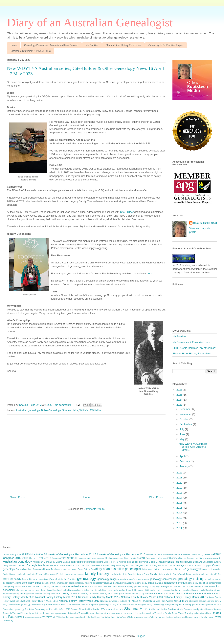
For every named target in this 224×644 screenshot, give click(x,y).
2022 (180, 473)
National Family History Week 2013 (79, 601)
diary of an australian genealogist (118, 569)
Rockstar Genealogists (37, 609)
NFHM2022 (144, 601)
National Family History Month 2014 (56, 597)
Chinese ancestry (66, 565)
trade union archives (115, 613)
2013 (180, 518)
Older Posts (156, 497)
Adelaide (186, 554)
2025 (180, 395)
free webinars (29, 579)
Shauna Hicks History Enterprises (123, 45)
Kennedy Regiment (134, 590)
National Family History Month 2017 (185, 597)
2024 (180, 400)
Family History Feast (139, 574)
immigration (167, 586)
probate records (214, 605)
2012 (180, 523)
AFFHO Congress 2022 (55, 558)
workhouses (187, 617)
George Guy (9, 587)
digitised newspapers (163, 569)
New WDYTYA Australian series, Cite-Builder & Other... (193, 447)
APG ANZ (171, 558)
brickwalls (187, 562)
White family (111, 617)
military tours (106, 593)
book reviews (142, 562)
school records (116, 609)
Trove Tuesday (186, 613)
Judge (122, 590)
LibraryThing (181, 590)
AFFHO (208, 554)
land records (155, 590)
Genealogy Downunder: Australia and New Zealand (51, 45)
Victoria (20, 617)
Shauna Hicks (70, 410)
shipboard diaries (159, 609)
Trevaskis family (163, 613)
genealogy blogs (107, 579)
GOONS (27, 587)
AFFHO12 (72, 558)
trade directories (97, 613)
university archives (203, 613)
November (186, 414)
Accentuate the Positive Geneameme (163, 555)
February (185, 461)
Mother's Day (138, 594)
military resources (90, 593)
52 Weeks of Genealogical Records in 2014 (69, 554)
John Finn (89, 590)
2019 (180, 488)
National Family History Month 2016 (142, 597)
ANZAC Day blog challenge (151, 558)
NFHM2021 (133, 601)
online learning (38, 605)
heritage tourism (84, 586)
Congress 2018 (159, 565)
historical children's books (106, 587)
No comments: (64, 405)
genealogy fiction (50, 583)
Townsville (84, 613)
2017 (180, 498)
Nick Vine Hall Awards (162, 601)
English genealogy (65, 574)
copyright (207, 565)
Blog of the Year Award (114, 562)
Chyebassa (95, 565)
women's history (151, 617)
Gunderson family (41, 586)
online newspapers (55, 604)
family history (97, 573)
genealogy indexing (83, 583)
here (149, 273)
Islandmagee (22, 590)
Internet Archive (201, 587)
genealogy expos (32, 583)
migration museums (33, 594)
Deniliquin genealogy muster (64, 569)
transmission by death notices (140, 613)
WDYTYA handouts (62, 617)
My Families (92, 45)
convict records (194, 565)
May (182, 439)
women (139, 617)
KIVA (146, 590)
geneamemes (215, 583)
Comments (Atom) (94, 509)
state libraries (206, 609)
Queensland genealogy (14, 609)
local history (193, 590)
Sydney (217, 609)
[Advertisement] (86, 454)
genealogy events (12, 583)
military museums (71, 593)
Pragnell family (145, 605)
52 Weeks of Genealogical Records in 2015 (120, 554)
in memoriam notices (184, 587)
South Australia (175, 609)
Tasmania (7, 613)
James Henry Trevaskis (39, 590)
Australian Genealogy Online (47, 562)
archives (200, 558)
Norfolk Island (181, 601)
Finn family (15, 579)
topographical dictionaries (66, 613)
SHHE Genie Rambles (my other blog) (194, 348)
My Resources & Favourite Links (191, 342)
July (182, 429)
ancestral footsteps (106, 558)
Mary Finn (19, 594)
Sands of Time (100, 609)
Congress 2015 (143, 565)
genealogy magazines (124, 583)
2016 (180, 503)
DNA (178, 569)
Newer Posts (17, 497)
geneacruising (42, 579)
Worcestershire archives (170, 617)
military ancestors (52, 593)
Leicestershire (168, 590)
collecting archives (125, 565)
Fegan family (192, 574)
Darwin (47, 569)
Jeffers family (56, 590)
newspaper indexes (118, 601)
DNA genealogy (190, 569)
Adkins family (197, 555)
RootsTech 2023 (63, 609)
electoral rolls (29, 574)
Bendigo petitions (95, 562)
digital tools (147, 569)
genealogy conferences (163, 579)
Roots (52, 609)
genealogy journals (103, 583)
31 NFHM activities (32, 554)
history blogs (155, 587)
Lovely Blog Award (207, 590)
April (183, 456)
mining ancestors (123, 593)
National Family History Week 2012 (40, 601)
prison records (199, 605)
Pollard (134, 605)
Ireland (212, 587)
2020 (180, 483)
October (185, 419)
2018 (180, 493)
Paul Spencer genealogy (98, 605)
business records (18, 565)
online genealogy (22, 605)
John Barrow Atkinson (73, 590)
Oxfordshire (71, 605)
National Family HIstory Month (193, 593)
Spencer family (192, 609)
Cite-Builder (127, 212)
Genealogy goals (66, 583)
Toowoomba (48, 613)
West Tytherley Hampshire (92, 617)
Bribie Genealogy (51, 410)
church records (82, 565)
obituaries (194, 601)
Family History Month (161, 574)
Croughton (38, 569)
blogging (130, 562)
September (186, 424)
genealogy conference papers (133, 579)
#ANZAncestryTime (12, 555)
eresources (79, 574)
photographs (116, 605)
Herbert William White (62, 586)
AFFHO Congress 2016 (33, 558)
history (145, 587)
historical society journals (130, 587)
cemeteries (51, 565)
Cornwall (20, 569)
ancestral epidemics (87, 558)
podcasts (126, 605)
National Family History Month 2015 (99, 597)
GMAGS (19, 587)
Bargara (67, 562)
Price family (185, 604)
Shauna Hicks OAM (205, 223)
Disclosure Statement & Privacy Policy (31, 51)
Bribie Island (175, 562)
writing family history (204, 617)
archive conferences (186, 558)
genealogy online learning (150, 583)
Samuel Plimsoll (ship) (81, 609)
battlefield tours (79, 562)
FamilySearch (179, 574)
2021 (180, 478)
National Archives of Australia (160, 593)
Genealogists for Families (63, 579)
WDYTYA (47, 617)
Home (14, 45)
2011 (180, 528)
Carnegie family (36, 565)
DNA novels (205, 569)
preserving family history (166, 604)
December (186, 409)
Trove (175, 613)
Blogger (140, 636)
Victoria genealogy (33, 617)
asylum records (213, 558)
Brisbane (198, 562)
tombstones (37, 613)
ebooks (19, 574)
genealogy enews (213, 579)
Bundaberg (208, 562)
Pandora (81, 605)
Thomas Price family (22, 613)
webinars (75, 617)
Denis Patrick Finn (86, 569)
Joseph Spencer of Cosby (107, 590)
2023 (180, 405)
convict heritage (176, 565)
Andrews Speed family (126, 558)
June (183, 434)
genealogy (87, 578)
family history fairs (119, 574)
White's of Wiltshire (90, 410)
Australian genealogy (28, 410)
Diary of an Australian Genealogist (90, 22)
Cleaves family (108, 565)
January (185, 466)
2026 (180, 390)
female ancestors (207, 574)
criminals (28, 569)
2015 (180, 508)
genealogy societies (198, 583)
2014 (180, 513)
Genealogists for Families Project (166, 45)
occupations (204, 601)
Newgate (104, 601)
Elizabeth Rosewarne (46, 574)
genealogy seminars (175, 583)
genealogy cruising (190, 579)
